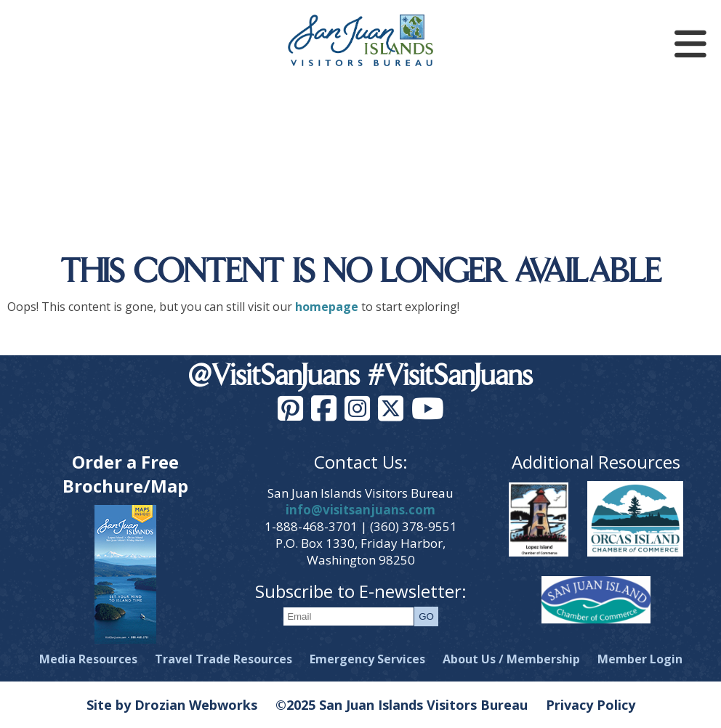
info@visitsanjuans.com (360, 510)
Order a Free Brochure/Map (125, 474)
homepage (327, 307)
